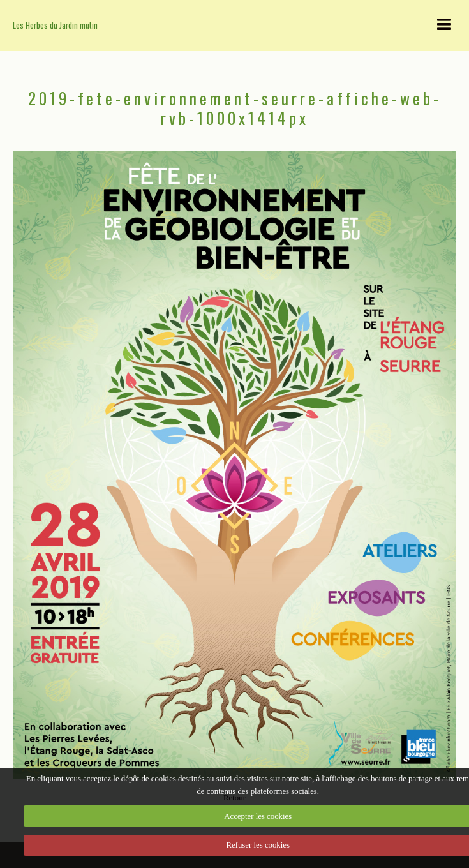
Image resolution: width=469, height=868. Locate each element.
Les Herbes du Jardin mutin (55, 25)
